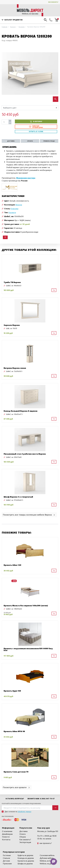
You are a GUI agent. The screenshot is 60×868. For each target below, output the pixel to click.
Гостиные (7, 855)
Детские (6, 861)
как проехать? (44, 843)
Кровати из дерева (26, 861)
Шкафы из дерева (25, 863)
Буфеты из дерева (25, 855)
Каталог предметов (12, 20)
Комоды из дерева (26, 858)
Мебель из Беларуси (48, 861)
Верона (19, 205)
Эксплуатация (25, 842)
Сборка (23, 837)
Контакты (6, 839)
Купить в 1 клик (36, 131)
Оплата (22, 834)
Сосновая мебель (47, 855)
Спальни (6, 858)
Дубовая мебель (47, 858)
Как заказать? (53, 2)
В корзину (36, 121)
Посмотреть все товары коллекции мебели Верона (29, 515)
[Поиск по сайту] (45, 20)
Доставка (23, 831)
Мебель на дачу (47, 863)
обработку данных (24, 812)
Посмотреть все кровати (16, 787)
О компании (7, 831)
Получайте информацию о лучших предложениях (21, 803)
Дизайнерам (7, 834)
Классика (15, 209)
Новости (6, 837)
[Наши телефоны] (51, 20)
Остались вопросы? (15, 799)
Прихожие (7, 863)
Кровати (12, 212)
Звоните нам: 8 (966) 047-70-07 (41, 799)
